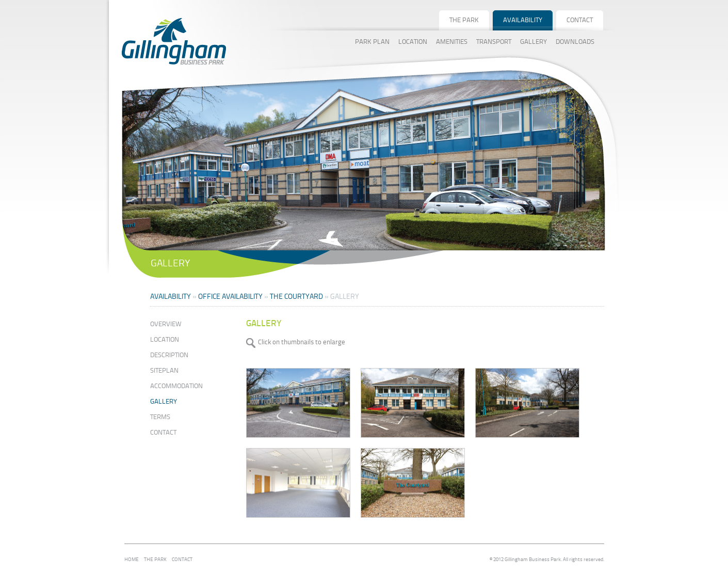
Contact (163, 433)
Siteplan (164, 371)
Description (169, 355)
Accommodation (176, 386)
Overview (166, 324)
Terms (160, 417)
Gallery (164, 402)
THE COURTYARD (296, 297)
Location (165, 340)
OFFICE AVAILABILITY (230, 297)
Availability (171, 297)
